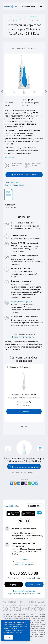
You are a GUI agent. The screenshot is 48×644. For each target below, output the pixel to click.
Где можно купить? (13, 182)
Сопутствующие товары (15, 185)
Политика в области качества (24, 591)
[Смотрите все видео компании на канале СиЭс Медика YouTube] (28, 521)
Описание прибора (24, 334)
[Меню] (41, 7)
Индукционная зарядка (23, 301)
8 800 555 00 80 (24, 573)
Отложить (31, 48)
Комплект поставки (24, 337)
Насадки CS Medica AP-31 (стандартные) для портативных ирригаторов (24, 397)
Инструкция (10, 205)
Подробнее (9, 157)
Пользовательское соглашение (24, 562)
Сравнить (19, 48)
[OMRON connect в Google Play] (28, 514)
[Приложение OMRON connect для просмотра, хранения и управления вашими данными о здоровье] (39, 514)
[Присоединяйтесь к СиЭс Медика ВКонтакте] (20, 521)
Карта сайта (24, 559)
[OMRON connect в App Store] (13, 514)
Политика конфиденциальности (24, 564)
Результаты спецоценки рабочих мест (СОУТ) (24, 594)
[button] (22, 427)
